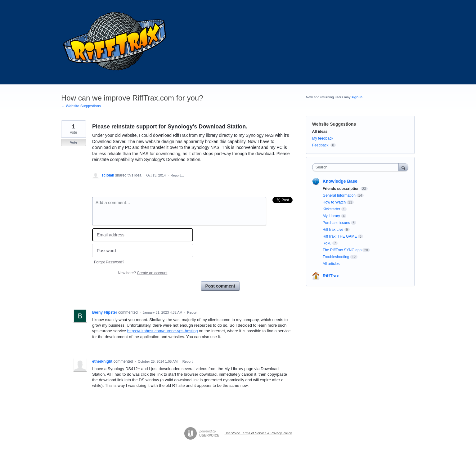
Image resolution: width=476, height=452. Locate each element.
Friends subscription (341, 189)
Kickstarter (332, 209)
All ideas (320, 132)
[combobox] (357, 167)
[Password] (143, 251)
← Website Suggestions (81, 106)
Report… (177, 175)
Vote (73, 142)
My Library (331, 216)
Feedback (320, 145)
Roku (327, 243)
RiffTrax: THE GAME (340, 236)
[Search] (403, 167)
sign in (357, 97)
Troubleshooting (336, 257)
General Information (339, 195)
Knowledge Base (340, 181)
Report (192, 312)
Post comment (220, 286)
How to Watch (334, 202)
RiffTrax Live (333, 230)
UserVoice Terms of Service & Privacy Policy (258, 433)
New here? (143, 273)
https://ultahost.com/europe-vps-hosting (163, 331)
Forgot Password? (109, 262)
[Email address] (143, 235)
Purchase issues (336, 223)
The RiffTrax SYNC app (342, 250)
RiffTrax (331, 276)
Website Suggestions (334, 124)
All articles (331, 264)
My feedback (323, 138)
